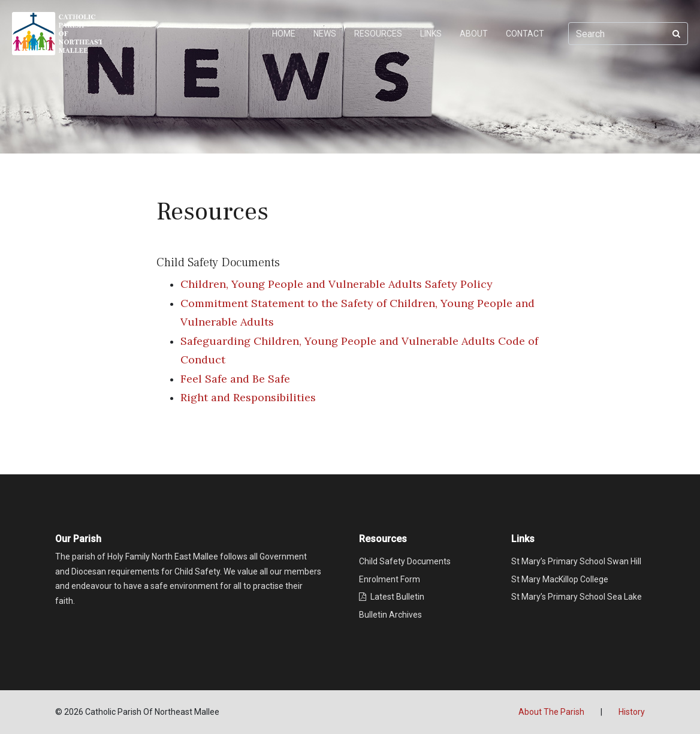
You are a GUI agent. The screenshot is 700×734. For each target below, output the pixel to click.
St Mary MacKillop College (560, 579)
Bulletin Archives (390, 615)
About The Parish (551, 712)
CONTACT (525, 34)
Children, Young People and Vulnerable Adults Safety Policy (337, 284)
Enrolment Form (390, 579)
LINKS (431, 34)
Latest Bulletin (392, 597)
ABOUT (474, 34)
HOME (284, 34)
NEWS (325, 34)
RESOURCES (378, 34)
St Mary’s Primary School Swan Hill (576, 561)
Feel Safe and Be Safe (235, 379)
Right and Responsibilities (248, 397)
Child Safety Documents (405, 561)
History (632, 712)
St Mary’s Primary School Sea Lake (577, 597)
